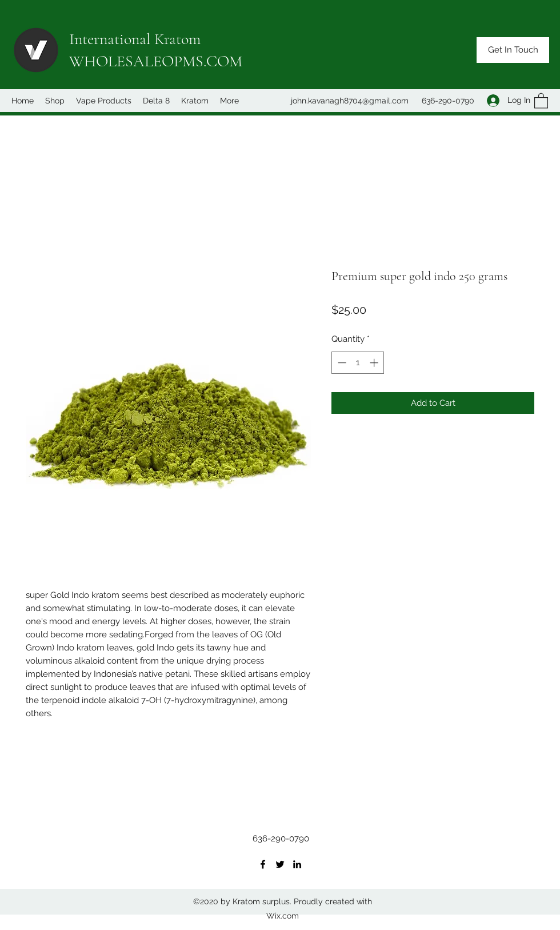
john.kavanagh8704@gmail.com (350, 101)
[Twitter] (280, 864)
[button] (513, 50)
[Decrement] (341, 363)
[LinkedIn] (297, 864)
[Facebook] (263, 864)
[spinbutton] (358, 363)
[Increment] (375, 363)
